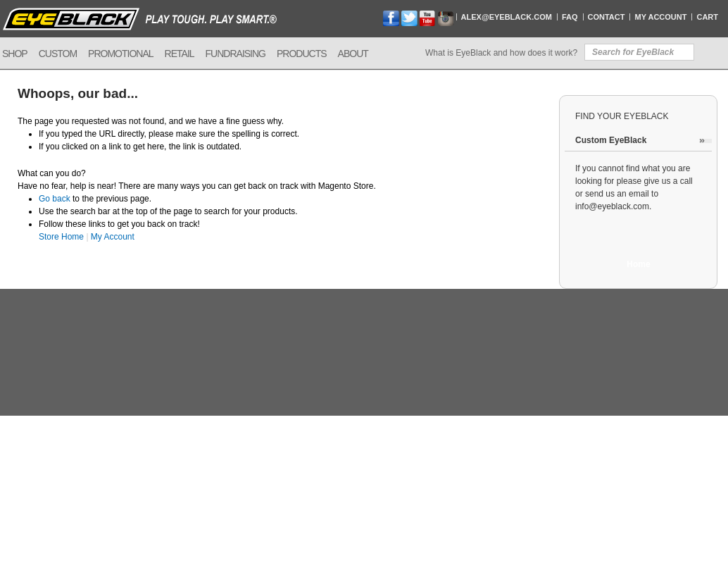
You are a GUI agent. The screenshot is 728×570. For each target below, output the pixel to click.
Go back (55, 199)
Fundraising (236, 54)
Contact (607, 17)
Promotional (120, 54)
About (353, 54)
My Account (660, 17)
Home (638, 264)
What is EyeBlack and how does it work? (501, 53)
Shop (15, 54)
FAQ (570, 17)
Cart (707, 17)
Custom (58, 54)
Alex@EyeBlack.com (507, 17)
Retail (180, 54)
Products (302, 54)
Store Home (61, 237)
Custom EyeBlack (611, 140)
